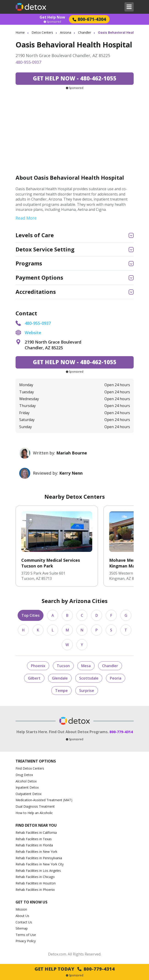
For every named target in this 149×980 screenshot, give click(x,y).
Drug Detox (24, 775)
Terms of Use (26, 935)
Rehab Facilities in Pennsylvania (39, 858)
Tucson (63, 666)
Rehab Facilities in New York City (40, 864)
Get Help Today (75, 969)
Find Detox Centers (30, 768)
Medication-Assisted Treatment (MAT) (44, 800)
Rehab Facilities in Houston (36, 883)
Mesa (86, 666)
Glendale (60, 678)
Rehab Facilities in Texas (34, 839)
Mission (21, 909)
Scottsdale (89, 678)
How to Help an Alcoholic (34, 813)
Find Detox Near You (36, 825)
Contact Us (24, 922)
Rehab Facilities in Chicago (35, 877)
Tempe (61, 691)
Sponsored (52, 22)
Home (20, 32)
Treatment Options (36, 761)
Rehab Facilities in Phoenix (35, 890)
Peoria (116, 678)
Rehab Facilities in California (36, 833)
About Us (22, 916)
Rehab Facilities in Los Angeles (38, 871)
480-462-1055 (75, 78)
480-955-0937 (28, 62)
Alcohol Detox (26, 781)
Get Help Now (52, 17)
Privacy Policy (26, 941)
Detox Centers (42, 32)
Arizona (66, 32)
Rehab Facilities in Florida (34, 845)
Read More (26, 218)
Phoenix (38, 666)
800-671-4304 (89, 19)
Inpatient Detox (27, 787)
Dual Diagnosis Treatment (35, 806)
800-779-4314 (121, 732)
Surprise (87, 691)
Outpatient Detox (28, 794)
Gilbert (34, 678)
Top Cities (31, 615)
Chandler (85, 32)
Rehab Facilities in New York (36, 852)
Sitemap (22, 928)
